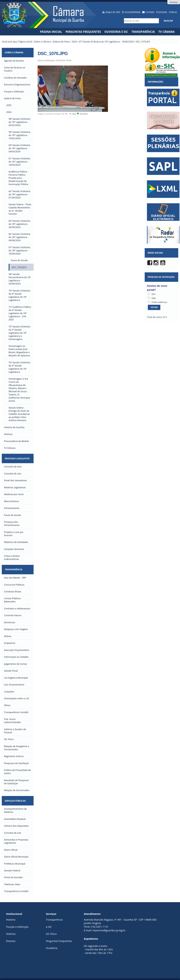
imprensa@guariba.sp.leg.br (109, 930)
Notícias (11, 934)
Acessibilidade (133, 12)
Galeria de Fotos (61, 42)
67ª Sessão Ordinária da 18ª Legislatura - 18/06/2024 (106, 42)
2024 (74, 42)
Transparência (143, 32)
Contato (150, 12)
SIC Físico (51, 934)
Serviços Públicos (15, 801)
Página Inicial (51, 32)
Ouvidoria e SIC (116, 32)
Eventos (11, 941)
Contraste (162, 12)
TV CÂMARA (167, 32)
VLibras (173, 12)
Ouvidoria (52, 948)
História (11, 920)
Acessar (174, 2)
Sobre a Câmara (42, 42)
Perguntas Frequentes (83, 32)
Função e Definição (17, 927)
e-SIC (49, 927)
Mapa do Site (113, 12)
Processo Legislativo (17, 459)
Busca (123, 17)
